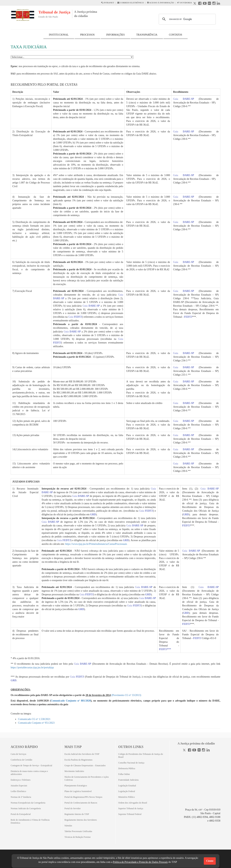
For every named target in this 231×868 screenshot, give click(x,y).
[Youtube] (194, 750)
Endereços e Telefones (21, 780)
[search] (187, 19)
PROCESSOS (87, 35)
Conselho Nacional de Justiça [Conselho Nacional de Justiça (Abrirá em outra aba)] (131, 763)
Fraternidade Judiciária (128, 780)
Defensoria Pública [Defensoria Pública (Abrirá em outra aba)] (127, 768)
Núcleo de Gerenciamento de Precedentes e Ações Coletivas (87, 778)
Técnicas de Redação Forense (78, 837)
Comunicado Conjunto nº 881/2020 (71, 701)
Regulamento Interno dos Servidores (81, 820)
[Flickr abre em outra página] (209, 4)
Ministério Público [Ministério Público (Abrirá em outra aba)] (127, 797)
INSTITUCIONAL (59, 35)
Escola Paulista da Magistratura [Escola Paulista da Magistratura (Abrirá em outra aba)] (79, 760)
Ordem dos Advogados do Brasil (133, 803)
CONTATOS (176, 35)
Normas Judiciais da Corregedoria (26, 808)
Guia (183, 99)
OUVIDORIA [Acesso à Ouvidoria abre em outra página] (185, 3)
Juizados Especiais (19, 786)
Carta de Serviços (18, 754)
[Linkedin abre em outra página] (218, 4)
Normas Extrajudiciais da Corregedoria (28, 803)
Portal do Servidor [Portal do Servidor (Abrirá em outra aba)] (73, 808)
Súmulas (68, 826)
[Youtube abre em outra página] (205, 4)
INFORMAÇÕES (115, 35)
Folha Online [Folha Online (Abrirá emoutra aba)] (124, 774)
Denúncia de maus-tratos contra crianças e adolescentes (29, 773)
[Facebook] (190, 750)
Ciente (210, 861)
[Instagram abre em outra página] (214, 4)
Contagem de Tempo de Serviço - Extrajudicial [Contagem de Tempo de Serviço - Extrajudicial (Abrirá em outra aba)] (31, 765)
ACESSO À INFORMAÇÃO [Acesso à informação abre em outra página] (161, 3)
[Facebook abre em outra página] (200, 4)
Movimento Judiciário (74, 771)
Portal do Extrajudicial (21, 814)
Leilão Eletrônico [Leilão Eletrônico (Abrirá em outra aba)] (18, 791)
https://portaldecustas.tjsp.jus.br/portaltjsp (32, 668)
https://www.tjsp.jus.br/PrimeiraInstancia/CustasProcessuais (96, 544)
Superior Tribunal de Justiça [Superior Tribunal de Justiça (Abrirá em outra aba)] (131, 808)
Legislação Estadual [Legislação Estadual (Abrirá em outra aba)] (127, 786)
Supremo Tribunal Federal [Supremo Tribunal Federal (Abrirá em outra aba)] (130, 814)
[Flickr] (199, 750)
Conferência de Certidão (21, 760)
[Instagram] (204, 750)
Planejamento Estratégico (76, 786)
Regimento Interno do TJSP (77, 814)
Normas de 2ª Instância (21, 797)
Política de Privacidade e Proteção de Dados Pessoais (140, 862)
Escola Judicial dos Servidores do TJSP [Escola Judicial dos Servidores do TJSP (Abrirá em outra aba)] (82, 754)
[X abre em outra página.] (195, 4)
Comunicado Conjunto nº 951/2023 (36, 723)
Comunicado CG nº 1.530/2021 (34, 719)
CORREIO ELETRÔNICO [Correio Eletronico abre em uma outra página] (131, 3)
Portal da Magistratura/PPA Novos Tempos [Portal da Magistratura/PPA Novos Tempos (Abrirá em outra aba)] (83, 797)
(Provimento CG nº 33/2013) (126, 695)
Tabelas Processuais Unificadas (78, 831)
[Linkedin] (208, 750)
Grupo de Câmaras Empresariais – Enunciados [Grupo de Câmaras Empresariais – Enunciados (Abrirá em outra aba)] (85, 765)
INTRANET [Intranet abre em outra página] (108, 3)
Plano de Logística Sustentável (78, 791)
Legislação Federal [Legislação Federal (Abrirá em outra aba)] (127, 791)
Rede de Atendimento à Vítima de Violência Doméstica (30, 821)
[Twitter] (185, 750)
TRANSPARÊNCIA (147, 35)
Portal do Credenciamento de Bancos (81, 803)
